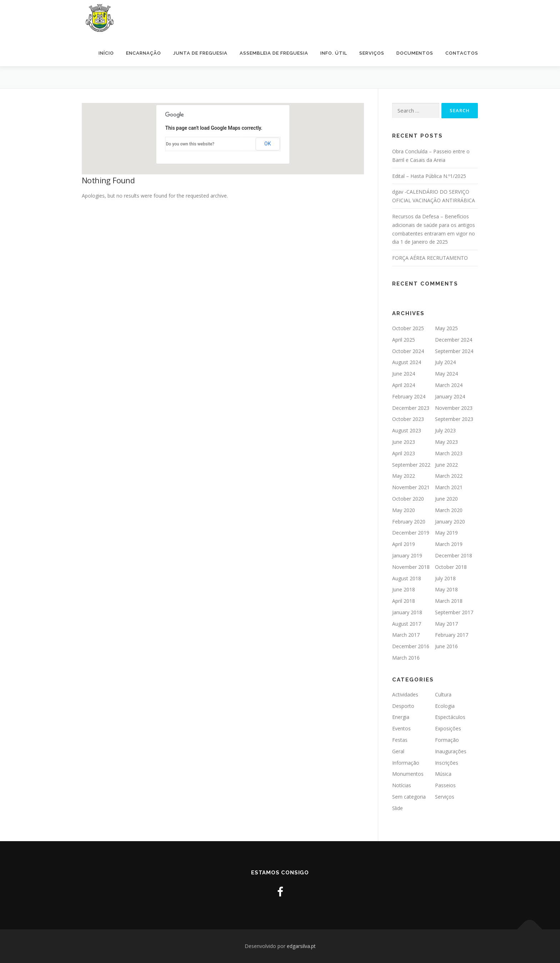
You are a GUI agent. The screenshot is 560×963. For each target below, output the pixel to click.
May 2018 (446, 589)
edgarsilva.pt (301, 946)
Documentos (415, 53)
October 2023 (408, 419)
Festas (400, 740)
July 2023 (445, 430)
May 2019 (446, 533)
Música (443, 774)
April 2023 (404, 453)
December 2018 (454, 555)
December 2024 (454, 340)
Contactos (462, 53)
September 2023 (454, 419)
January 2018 (407, 612)
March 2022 (449, 476)
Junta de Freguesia (200, 53)
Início (106, 53)
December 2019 (411, 533)
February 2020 (409, 522)
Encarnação (144, 53)
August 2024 (407, 362)
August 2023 (407, 430)
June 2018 (404, 589)
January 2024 (450, 396)
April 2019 (404, 544)
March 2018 (449, 601)
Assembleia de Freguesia (274, 53)
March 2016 (406, 658)
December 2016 (411, 646)
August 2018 (407, 578)
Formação (447, 740)
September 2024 (454, 351)
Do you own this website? (190, 144)
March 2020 (449, 510)
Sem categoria (409, 797)
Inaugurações (451, 751)
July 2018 (445, 578)
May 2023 (446, 442)
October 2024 (408, 351)
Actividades (405, 694)
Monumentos (408, 774)
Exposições (448, 728)
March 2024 (449, 385)
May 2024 (446, 374)
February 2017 (452, 635)
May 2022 (404, 476)
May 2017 (446, 624)
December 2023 (411, 408)
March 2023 (449, 453)
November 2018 (411, 567)
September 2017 (454, 612)
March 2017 (406, 635)
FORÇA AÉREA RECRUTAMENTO (430, 258)
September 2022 (411, 465)
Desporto (403, 706)
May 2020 (404, 510)
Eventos (401, 728)
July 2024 (445, 362)
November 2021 (411, 487)
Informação (406, 763)
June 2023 (404, 442)
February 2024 (409, 396)
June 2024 (404, 374)
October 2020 (408, 499)
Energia (401, 717)
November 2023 (454, 408)
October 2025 (408, 328)
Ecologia (445, 706)
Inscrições (447, 763)
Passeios (445, 785)
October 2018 (451, 567)
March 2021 (449, 487)
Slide (397, 808)
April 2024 (404, 385)
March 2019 (449, 544)
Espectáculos (450, 717)
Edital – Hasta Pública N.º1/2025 (429, 176)
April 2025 (404, 340)
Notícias (402, 785)
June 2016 (446, 646)
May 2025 (446, 328)
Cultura (443, 694)
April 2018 (404, 601)
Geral (398, 751)
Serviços (372, 53)
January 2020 (450, 522)
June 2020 (446, 499)
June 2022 (446, 465)
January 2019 (407, 555)
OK (267, 144)
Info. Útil (334, 53)
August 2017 (407, 624)
